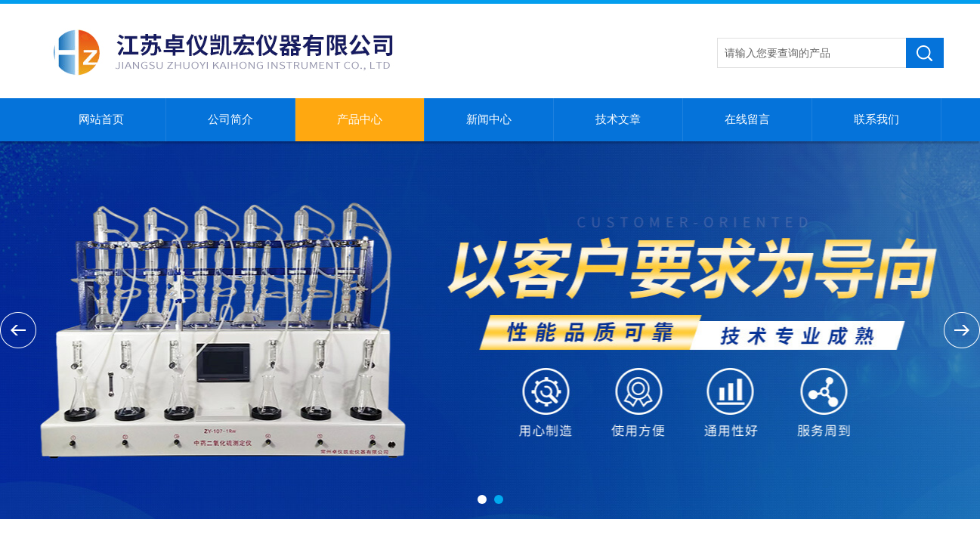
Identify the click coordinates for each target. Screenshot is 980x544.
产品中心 (360, 119)
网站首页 (101, 119)
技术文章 (618, 119)
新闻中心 (489, 119)
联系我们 (876, 119)
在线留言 (747, 119)
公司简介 (230, 119)
